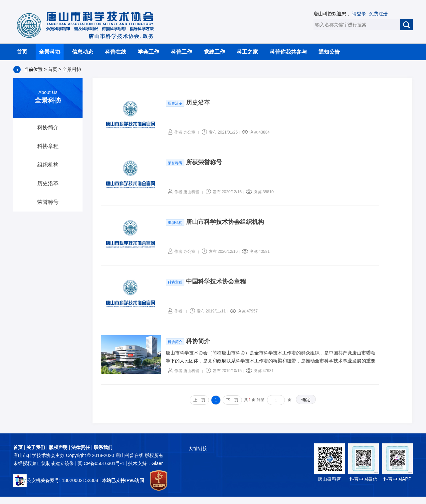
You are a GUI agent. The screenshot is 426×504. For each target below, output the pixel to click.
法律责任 (81, 447)
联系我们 (103, 447)
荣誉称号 (48, 202)
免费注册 (378, 14)
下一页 (232, 400)
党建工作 (214, 52)
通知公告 (329, 52)
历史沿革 (48, 183)
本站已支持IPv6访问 (123, 480)
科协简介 (48, 127)
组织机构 (48, 165)
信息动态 (83, 52)
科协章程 (48, 146)
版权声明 (58, 447)
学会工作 (148, 52)
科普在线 (115, 52)
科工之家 (247, 52)
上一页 (199, 400)
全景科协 (50, 52)
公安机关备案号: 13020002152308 (56, 480)
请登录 (359, 14)
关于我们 (36, 447)
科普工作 (181, 52)
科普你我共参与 (288, 52)
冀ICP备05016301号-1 (102, 463)
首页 (22, 52)
